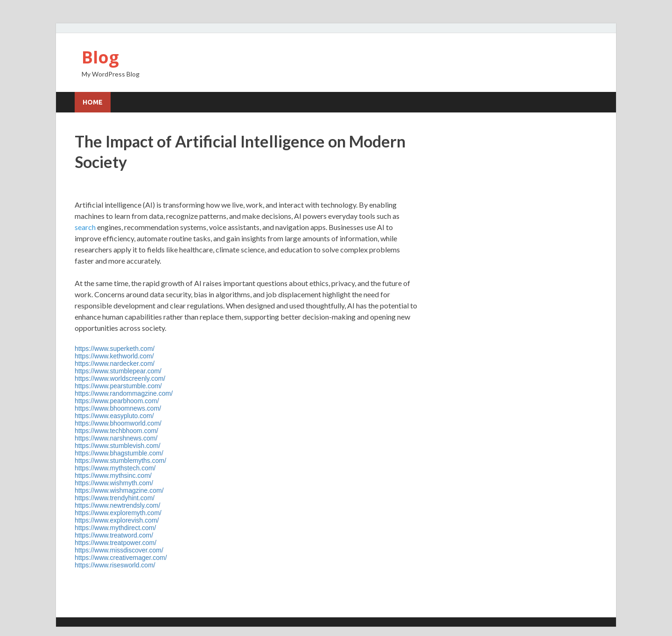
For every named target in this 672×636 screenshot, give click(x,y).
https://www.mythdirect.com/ (115, 528)
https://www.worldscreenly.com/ (120, 378)
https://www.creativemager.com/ (121, 558)
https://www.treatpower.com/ (115, 543)
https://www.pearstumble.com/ (118, 386)
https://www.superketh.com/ (115, 349)
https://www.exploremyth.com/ (118, 513)
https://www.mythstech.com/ (115, 468)
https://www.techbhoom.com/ (116, 431)
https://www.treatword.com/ (114, 535)
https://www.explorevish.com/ (117, 520)
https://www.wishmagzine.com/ (119, 490)
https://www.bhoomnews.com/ (118, 408)
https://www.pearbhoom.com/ (117, 401)
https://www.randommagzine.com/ (124, 393)
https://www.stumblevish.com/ (118, 446)
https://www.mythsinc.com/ (113, 475)
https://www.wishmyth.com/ (114, 483)
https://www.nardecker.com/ (115, 363)
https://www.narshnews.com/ (116, 438)
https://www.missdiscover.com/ (119, 550)
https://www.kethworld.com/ (114, 356)
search (85, 227)
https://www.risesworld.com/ (115, 565)
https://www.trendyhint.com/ (115, 498)
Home (93, 102)
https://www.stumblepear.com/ (118, 371)
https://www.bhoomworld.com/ (118, 423)
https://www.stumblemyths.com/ (120, 461)
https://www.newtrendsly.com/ (117, 505)
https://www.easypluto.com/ (114, 416)
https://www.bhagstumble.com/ (119, 453)
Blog (100, 57)
